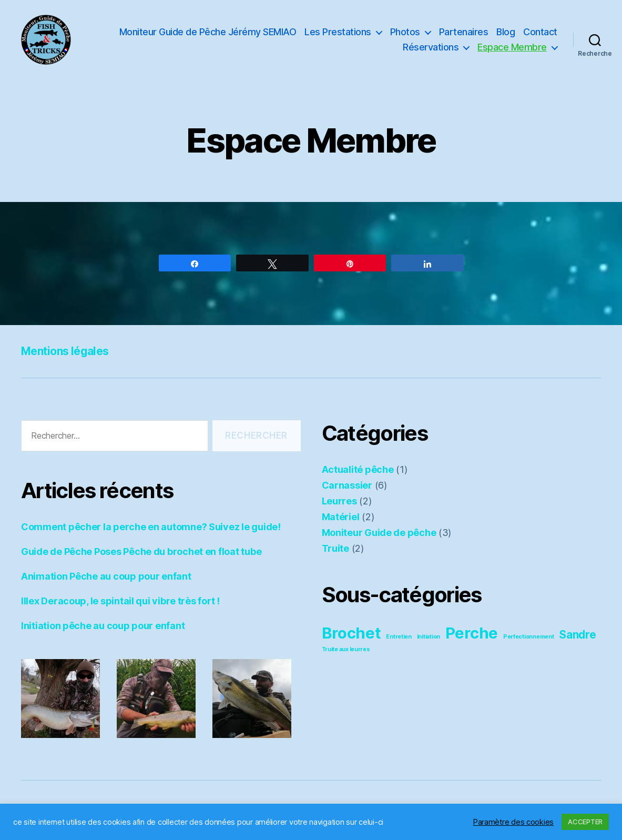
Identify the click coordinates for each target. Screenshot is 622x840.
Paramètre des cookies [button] (513, 822)
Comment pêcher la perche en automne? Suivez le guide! (151, 527)
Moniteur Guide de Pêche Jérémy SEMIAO (208, 32)
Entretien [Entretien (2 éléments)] (399, 637)
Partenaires (464, 32)
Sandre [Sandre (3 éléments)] (577, 635)
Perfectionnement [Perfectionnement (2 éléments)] (529, 637)
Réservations (431, 47)
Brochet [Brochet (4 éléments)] (351, 633)
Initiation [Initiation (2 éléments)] (429, 637)
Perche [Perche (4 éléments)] (472, 633)
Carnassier (347, 485)
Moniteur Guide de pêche (379, 533)
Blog (506, 32)
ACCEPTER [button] (585, 822)
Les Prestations (338, 32)
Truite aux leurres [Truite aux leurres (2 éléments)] (346, 649)
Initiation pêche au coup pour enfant (103, 626)
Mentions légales (65, 351)
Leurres (339, 501)
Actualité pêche (358, 469)
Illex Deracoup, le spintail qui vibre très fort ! (120, 601)
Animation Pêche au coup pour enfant (106, 576)
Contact (540, 32)
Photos (405, 32)
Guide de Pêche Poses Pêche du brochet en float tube (141, 551)
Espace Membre (512, 47)
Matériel (341, 517)
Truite (335, 548)
